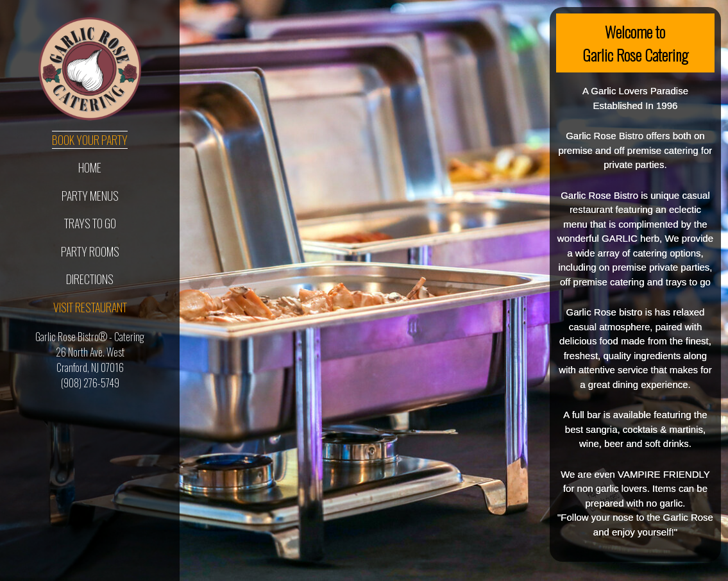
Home (90, 167)
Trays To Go (90, 223)
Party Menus (90, 196)
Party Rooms (90, 251)
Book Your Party (90, 140)
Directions (90, 279)
